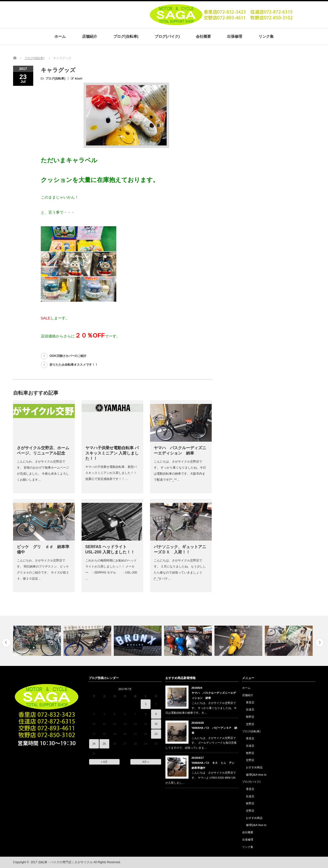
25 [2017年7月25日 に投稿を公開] (104, 744)
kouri (79, 79)
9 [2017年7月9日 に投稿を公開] (156, 714)
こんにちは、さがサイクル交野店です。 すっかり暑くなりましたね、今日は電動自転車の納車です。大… (201, 708)
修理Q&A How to (256, 775)
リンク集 (266, 36)
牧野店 (250, 717)
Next (320, 643)
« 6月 (104, 762)
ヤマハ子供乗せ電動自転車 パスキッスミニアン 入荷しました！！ (112, 453)
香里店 (250, 702)
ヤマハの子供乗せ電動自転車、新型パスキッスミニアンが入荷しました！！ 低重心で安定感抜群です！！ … (111, 473)
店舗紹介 (90, 36)
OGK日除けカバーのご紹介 (68, 356)
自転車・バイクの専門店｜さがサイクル (65, 862)
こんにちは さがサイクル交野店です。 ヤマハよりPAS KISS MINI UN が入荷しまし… (201, 778)
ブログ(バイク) (167, 36)
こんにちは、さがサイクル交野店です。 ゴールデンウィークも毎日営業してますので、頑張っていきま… (201, 743)
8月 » (146, 762)
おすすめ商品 (254, 767)
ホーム (60, 36)
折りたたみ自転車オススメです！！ (74, 365)
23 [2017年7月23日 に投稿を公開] (156, 734)
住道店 (250, 709)
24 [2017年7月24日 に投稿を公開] (94, 744)
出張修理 (235, 36)
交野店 (250, 724)
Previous (6, 643)
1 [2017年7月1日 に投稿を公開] (146, 704)
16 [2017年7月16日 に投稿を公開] (156, 724)
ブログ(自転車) (126, 36)
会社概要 (203, 36)
